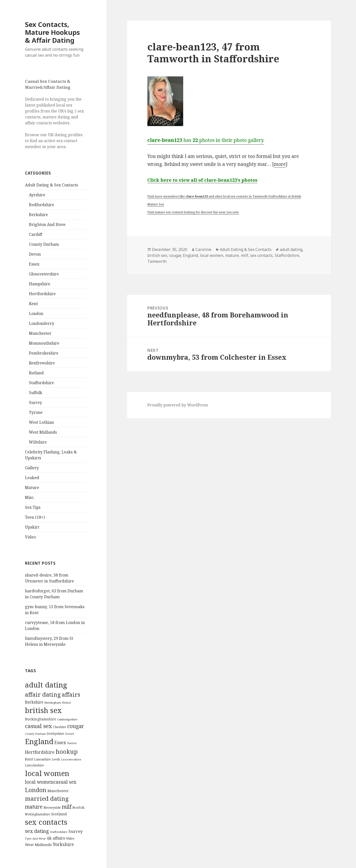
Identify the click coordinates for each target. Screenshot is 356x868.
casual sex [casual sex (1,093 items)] (38, 726)
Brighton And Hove (47, 224)
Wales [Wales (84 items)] (70, 838)
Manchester (40, 333)
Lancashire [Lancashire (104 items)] (42, 759)
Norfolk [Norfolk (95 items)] (78, 808)
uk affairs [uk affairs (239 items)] (56, 838)
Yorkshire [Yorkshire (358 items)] (63, 844)
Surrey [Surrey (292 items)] (76, 831)
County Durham (44, 244)
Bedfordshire (42, 205)
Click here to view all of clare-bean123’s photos (202, 180)
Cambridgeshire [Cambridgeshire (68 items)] (67, 719)
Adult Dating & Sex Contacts (51, 185)
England (190, 255)
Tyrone (36, 412)
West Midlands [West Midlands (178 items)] (38, 845)
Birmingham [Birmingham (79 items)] (53, 702)
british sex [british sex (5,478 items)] (43, 710)
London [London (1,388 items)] (36, 790)
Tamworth (157, 261)
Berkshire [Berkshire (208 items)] (34, 702)
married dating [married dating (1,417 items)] (47, 799)
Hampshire (40, 284)
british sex (157, 255)
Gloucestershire (44, 274)
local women (212, 255)
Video (30, 537)
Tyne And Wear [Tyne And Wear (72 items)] (35, 838)
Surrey (35, 402)
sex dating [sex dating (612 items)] (37, 831)
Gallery (32, 468)
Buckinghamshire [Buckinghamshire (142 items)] (41, 719)
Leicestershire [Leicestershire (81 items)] (71, 759)
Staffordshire (41, 383)
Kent (33, 304)
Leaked (32, 478)
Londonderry (42, 323)
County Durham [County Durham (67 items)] (35, 734)
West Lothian (41, 422)
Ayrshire (37, 195)
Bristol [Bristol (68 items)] (66, 702)
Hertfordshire (42, 294)
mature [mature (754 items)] (34, 807)
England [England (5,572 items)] (39, 741)
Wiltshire (38, 442)
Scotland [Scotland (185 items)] (59, 814)
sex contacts (261, 255)
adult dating (291, 249)
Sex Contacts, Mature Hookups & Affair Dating (52, 32)
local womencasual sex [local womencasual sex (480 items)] (51, 782)
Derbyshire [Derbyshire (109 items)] (55, 734)
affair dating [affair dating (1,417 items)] (43, 694)
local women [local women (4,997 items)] (47, 773)
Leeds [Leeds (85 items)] (56, 759)
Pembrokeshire (44, 353)
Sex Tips (33, 507)
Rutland (36, 373)
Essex (34, 264)
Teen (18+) (35, 517)
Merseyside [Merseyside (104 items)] (52, 807)
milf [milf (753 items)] (67, 807)
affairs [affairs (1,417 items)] (71, 694)
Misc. (30, 497)
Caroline (203, 249)
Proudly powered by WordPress (178, 405)
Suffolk (36, 393)
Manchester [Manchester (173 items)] (58, 791)
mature (232, 255)
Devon (35, 254)
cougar (175, 255)
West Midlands (43, 432)
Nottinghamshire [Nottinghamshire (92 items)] (38, 814)
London (36, 313)
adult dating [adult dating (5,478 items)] (46, 685)
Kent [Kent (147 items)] (29, 759)
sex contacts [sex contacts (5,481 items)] (46, 822)
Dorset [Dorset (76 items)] (70, 734)
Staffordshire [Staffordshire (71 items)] (59, 832)
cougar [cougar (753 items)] (76, 726)
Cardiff (35, 234)
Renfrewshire (42, 363)
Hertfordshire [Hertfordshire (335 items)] (40, 752)
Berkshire (38, 215)
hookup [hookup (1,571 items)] (67, 751)
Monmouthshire (44, 343)
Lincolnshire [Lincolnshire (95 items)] (34, 765)
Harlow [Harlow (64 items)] (72, 743)
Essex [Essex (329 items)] (60, 742)
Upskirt (32, 527)
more (280, 164)
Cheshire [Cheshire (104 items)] (60, 727)
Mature (32, 488)
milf (245, 255)
